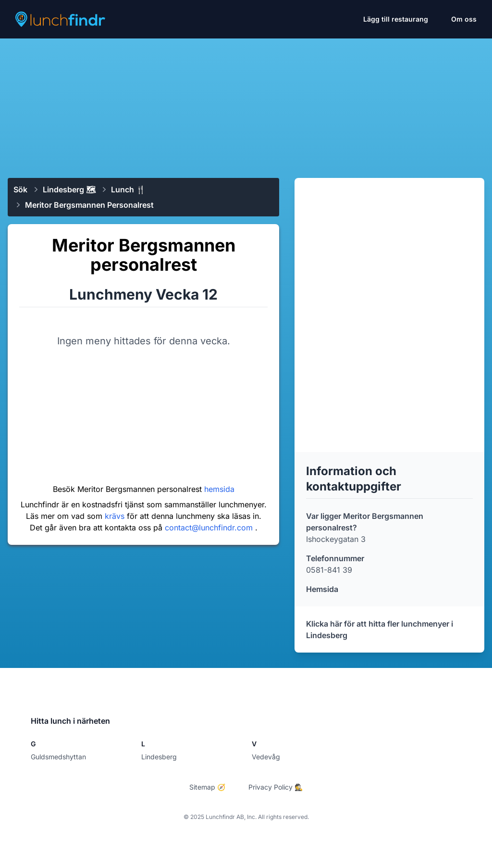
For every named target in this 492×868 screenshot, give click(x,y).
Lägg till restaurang (396, 19)
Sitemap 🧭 (207, 787)
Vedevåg (266, 757)
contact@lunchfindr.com (210, 528)
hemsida (219, 489)
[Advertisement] (246, 104)
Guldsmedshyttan (58, 757)
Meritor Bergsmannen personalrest (89, 205)
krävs (116, 516)
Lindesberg (159, 757)
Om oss (464, 19)
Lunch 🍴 (128, 189)
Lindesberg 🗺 (69, 189)
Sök (20, 189)
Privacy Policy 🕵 (276, 787)
